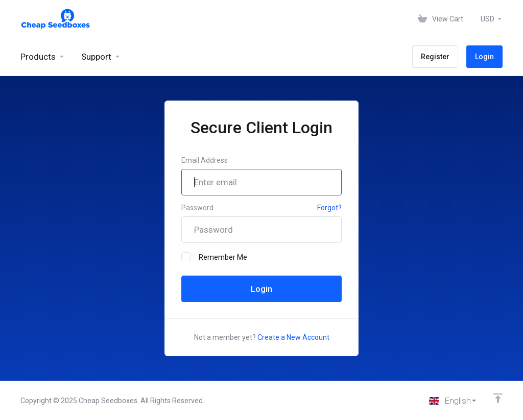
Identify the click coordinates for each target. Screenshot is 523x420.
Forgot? (329, 208)
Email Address (205, 160)
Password (197, 208)
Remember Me (214, 257)
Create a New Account (293, 337)
